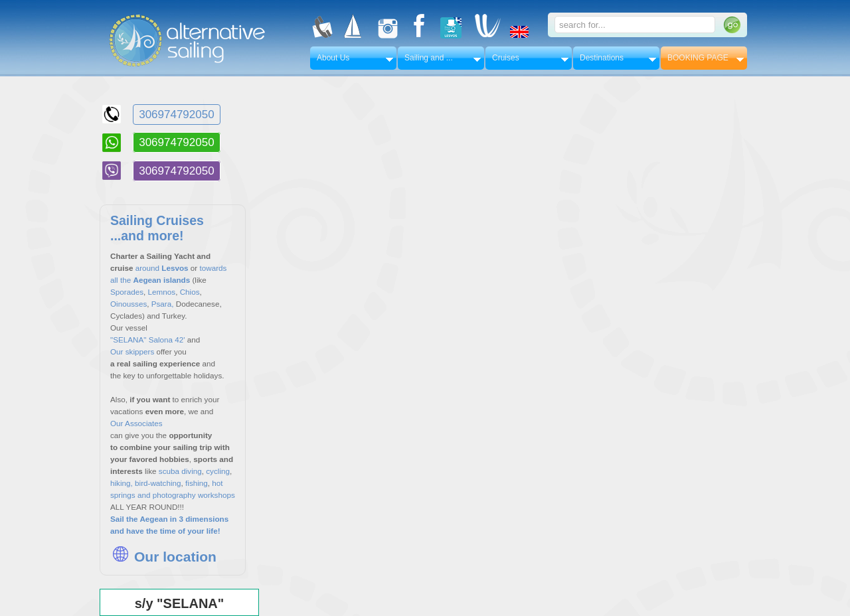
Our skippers (132, 351)
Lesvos (175, 268)
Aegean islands (162, 280)
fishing (196, 483)
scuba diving (180, 471)
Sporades (127, 292)
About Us (333, 58)
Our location (163, 557)
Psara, (163, 304)
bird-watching (158, 483)
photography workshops (194, 495)
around (147, 268)
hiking (121, 483)
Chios (190, 292)
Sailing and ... (429, 58)
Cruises (506, 58)
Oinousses (128, 304)
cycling (218, 471)
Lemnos (162, 292)
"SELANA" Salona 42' (148, 340)
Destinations (602, 58)
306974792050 (176, 115)
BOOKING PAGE (698, 58)
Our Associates (136, 423)
